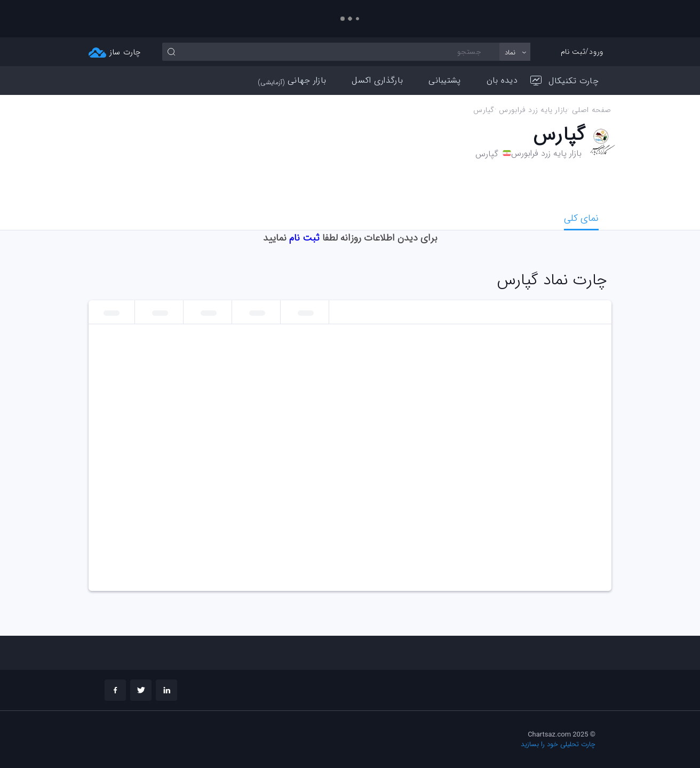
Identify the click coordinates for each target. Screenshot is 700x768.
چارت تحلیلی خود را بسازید (558, 744)
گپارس (484, 110)
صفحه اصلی (592, 110)
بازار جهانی (292, 81)
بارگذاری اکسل (377, 80)
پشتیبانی (444, 80)
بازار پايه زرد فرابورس (533, 110)
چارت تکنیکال (564, 81)
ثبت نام (304, 238)
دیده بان (502, 80)
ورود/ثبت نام (582, 52)
